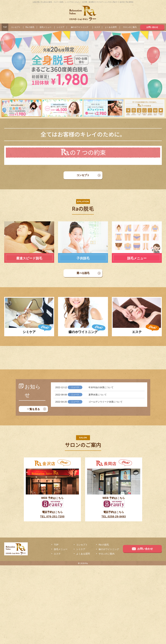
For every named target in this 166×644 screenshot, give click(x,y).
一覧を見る (33, 488)
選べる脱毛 (83, 295)
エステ (97, 27)
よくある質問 (111, 27)
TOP (5, 27)
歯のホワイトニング (80, 27)
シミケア (60, 27)
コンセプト (16, 27)
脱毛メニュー (46, 27)
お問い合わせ (152, 27)
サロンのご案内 (130, 27)
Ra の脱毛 (30, 27)
